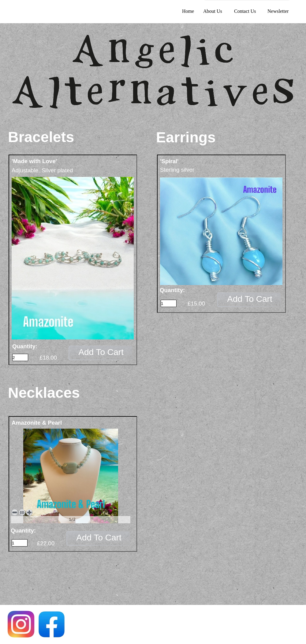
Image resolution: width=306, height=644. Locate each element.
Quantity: (25, 346)
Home (188, 11)
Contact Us (245, 11)
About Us (213, 11)
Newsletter (278, 11)
